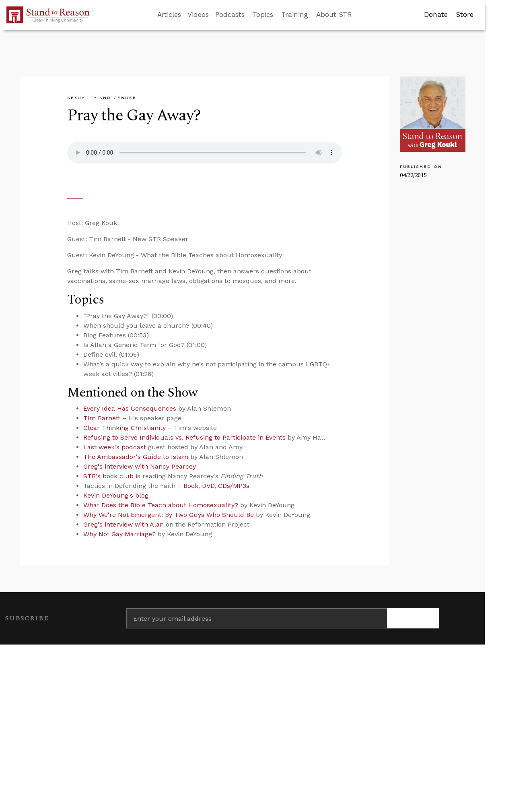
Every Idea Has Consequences (130, 408)
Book (191, 486)
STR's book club (108, 476)
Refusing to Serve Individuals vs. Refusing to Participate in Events (184, 437)
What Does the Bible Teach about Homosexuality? (161, 505)
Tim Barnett (102, 418)
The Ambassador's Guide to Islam (136, 457)
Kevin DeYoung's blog (116, 495)
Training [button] (295, 14)
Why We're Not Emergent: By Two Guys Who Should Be (169, 515)
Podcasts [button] (230, 14)
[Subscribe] (413, 618)
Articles (169, 14)
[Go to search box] (359, 15)
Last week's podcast (115, 447)
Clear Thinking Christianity (125, 428)
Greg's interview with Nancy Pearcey (140, 466)
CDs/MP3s (234, 486)
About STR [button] (334, 14)
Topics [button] (263, 14)
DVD (208, 486)
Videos (198, 14)
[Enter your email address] (257, 618)
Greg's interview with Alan (124, 524)
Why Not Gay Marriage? (119, 534)
